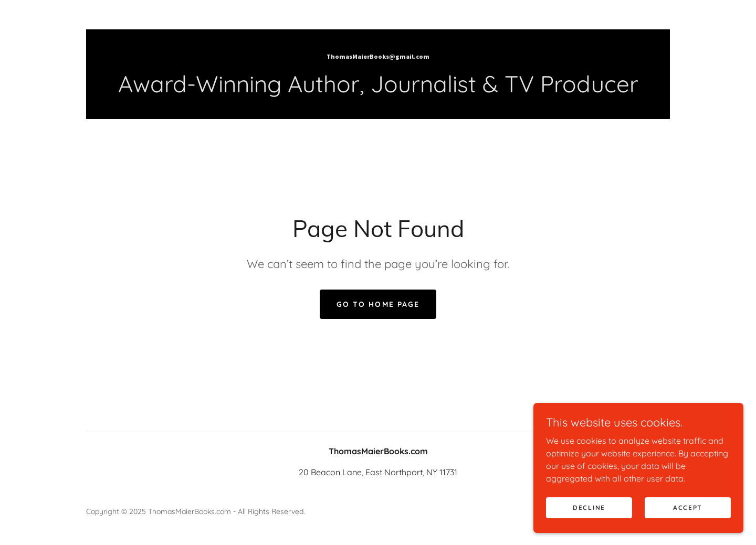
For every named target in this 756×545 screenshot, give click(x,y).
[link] (378, 56)
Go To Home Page (378, 304)
